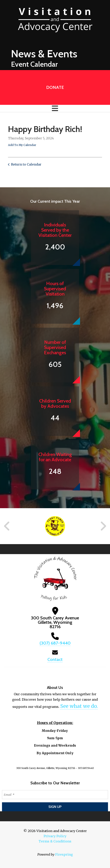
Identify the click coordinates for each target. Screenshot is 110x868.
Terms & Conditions (55, 841)
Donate (55, 87)
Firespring (64, 854)
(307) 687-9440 (55, 643)
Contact (55, 659)
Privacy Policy (55, 836)
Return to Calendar (26, 164)
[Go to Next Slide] (103, 526)
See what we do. (79, 706)
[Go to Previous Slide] (7, 526)
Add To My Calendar (22, 145)
